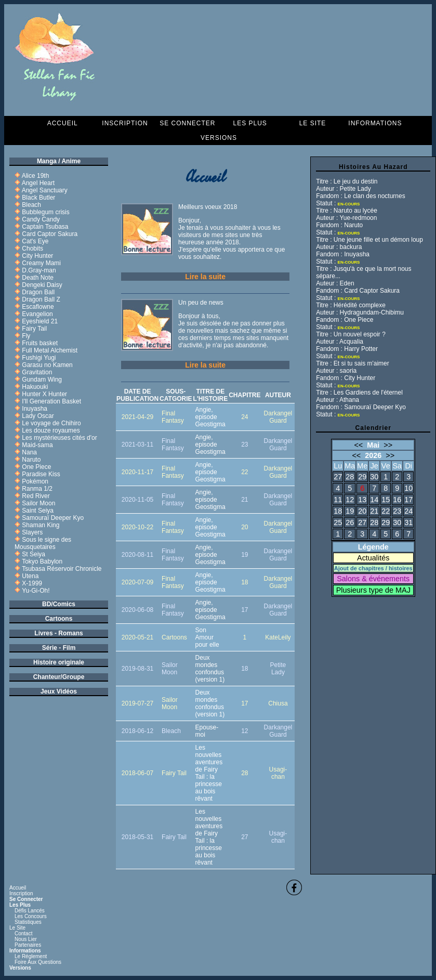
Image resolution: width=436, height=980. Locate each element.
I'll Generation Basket (51, 401)
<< (358, 445)
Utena (30, 576)
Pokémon (35, 481)
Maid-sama (37, 445)
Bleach (31, 205)
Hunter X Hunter (44, 394)
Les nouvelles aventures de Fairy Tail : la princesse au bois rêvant (209, 773)
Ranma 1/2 (37, 489)
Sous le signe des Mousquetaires (43, 543)
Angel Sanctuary (45, 190)
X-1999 (32, 583)
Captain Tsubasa (45, 227)
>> (388, 445)
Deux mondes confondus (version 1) (210, 669)
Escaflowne (38, 307)
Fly (26, 336)
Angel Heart (38, 183)
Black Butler (38, 198)
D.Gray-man (39, 270)
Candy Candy (41, 219)
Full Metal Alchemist (50, 350)
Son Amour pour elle (207, 637)
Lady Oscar (38, 416)
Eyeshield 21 (40, 321)
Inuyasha (35, 409)
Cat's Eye (35, 241)
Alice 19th (36, 176)
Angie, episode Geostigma (210, 417)
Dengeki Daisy (42, 285)
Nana (29, 452)
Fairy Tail (34, 329)
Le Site (313, 123)
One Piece (36, 467)
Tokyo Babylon (42, 561)
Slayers (32, 532)
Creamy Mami (41, 263)
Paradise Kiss (41, 474)
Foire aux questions (38, 962)
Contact (23, 933)
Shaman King (41, 525)
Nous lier (26, 939)
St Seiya (34, 554)
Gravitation (37, 372)
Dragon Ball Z (41, 299)
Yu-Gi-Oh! (36, 591)
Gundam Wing (42, 380)
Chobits (32, 249)
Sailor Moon (38, 503)
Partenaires (28, 945)
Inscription (125, 123)
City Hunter (37, 256)
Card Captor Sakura (50, 234)
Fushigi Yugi (39, 358)
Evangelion (37, 314)
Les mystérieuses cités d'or (59, 438)
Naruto (31, 460)
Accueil (63, 123)
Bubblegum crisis (45, 212)
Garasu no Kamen (47, 365)
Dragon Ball (38, 292)
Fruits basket (40, 343)
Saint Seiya (38, 511)
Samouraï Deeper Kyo (53, 518)
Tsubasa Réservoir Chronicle (62, 569)
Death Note (38, 278)
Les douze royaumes (51, 430)
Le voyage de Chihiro (51, 423)
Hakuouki (35, 387)
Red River (36, 496)
